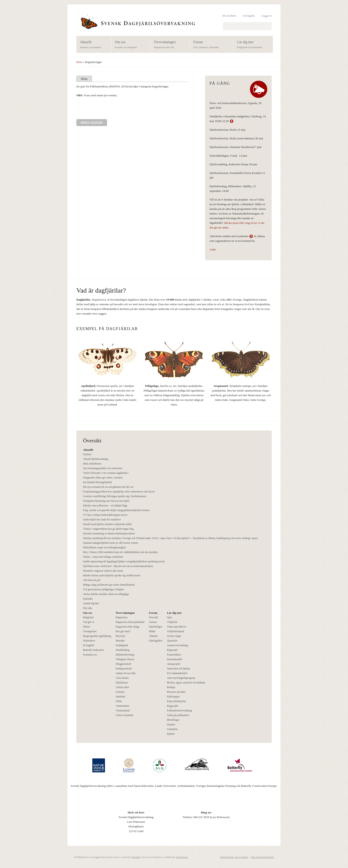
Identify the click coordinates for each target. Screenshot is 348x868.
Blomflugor (173, 720)
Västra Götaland (124, 715)
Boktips (171, 687)
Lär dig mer (252, 45)
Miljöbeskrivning (125, 655)
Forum (210, 45)
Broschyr (121, 636)
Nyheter (87, 454)
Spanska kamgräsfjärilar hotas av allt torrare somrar (111, 543)
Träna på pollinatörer (178, 715)
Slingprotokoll (123, 664)
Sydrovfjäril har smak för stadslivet (102, 520)
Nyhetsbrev (89, 641)
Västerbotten (122, 706)
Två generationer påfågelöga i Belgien (103, 589)
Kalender (88, 599)
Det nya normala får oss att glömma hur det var (108, 487)
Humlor (171, 724)
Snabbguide (122, 645)
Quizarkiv (172, 641)
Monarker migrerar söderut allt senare (103, 571)
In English (249, 16)
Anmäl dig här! (91, 603)
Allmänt (153, 636)
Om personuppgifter (262, 857)
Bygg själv (173, 706)
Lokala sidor (122, 687)
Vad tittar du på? (92, 580)
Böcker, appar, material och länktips (186, 683)
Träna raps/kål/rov (177, 627)
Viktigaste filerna (125, 659)
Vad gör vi (89, 622)
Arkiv (213, 249)
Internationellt (174, 659)
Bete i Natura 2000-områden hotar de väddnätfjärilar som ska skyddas (120, 552)
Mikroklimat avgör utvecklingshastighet (104, 547)
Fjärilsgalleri (156, 641)
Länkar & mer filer (126, 673)
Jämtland (120, 697)
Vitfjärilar (172, 622)
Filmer (87, 627)
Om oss (130, 45)
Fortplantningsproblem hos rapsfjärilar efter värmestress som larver (119, 492)
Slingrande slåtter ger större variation (103, 478)
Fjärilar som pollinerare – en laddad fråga (105, 506)
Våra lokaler (122, 678)
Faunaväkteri (174, 655)
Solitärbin (172, 729)
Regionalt (172, 650)
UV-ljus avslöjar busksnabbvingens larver (105, 515)
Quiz (169, 617)
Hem (79, 62)
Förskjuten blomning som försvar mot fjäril (106, 501)
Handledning (123, 650)
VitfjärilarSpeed (175, 631)
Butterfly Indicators (93, 650)
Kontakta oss (90, 655)
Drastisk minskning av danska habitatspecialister (109, 533)
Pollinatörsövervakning (179, 711)
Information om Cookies (234, 857)
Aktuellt (92, 45)
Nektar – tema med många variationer (103, 557)
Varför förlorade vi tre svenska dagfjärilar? (106, 473)
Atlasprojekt (173, 664)
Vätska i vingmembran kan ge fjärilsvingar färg (108, 529)
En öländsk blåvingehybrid (97, 482)
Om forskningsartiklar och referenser (103, 468)
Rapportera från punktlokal (130, 622)
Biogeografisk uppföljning (97, 636)
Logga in (266, 16)
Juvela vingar (174, 636)
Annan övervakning (177, 645)
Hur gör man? (123, 631)
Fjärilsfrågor (156, 627)
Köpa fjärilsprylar (176, 701)
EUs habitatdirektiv (177, 673)
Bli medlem (229, 16)
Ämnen (153, 622)
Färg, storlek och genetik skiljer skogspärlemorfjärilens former (116, 510)
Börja (84, 79)
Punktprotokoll (124, 669)
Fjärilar (171, 734)
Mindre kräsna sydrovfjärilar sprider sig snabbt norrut (112, 575)
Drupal (136, 857)
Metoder (120, 641)
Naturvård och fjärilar (179, 669)
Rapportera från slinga (128, 627)
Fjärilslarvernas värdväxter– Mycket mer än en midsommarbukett (118, 566)
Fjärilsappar (173, 697)
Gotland (120, 692)
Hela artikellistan (92, 464)
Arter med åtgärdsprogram (181, 678)
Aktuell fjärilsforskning (96, 459)
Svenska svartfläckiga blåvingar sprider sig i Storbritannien (115, 496)
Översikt (153, 617)
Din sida (87, 608)
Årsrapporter (90, 631)
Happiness (182, 857)
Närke (119, 701)
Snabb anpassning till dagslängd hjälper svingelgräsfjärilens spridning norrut (124, 561)
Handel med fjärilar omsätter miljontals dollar (107, 524)
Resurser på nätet (176, 692)
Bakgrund (88, 617)
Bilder (152, 631)
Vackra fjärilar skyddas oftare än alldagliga (106, 594)
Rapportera (122, 617)
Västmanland (123, 711)
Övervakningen (169, 45)
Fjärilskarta (122, 683)
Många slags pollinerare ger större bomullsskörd (109, 585)
